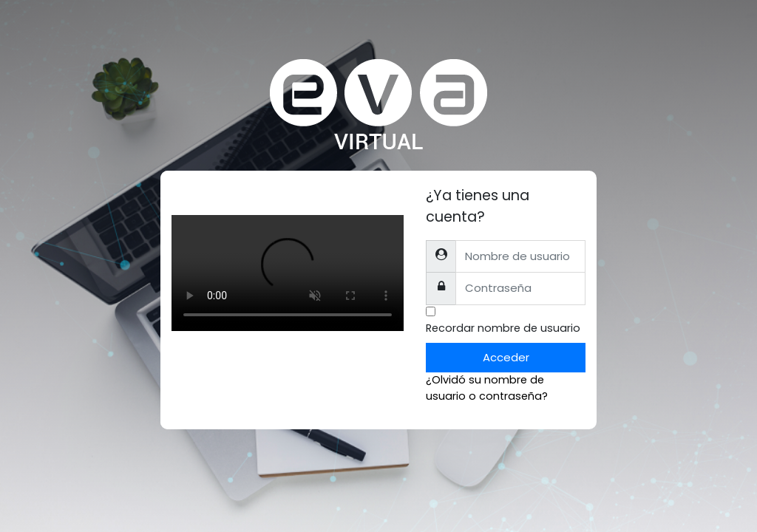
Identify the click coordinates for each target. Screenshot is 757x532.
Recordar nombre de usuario (503, 328)
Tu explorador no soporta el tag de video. (288, 273)
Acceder (506, 357)
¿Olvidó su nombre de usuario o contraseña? (487, 388)
